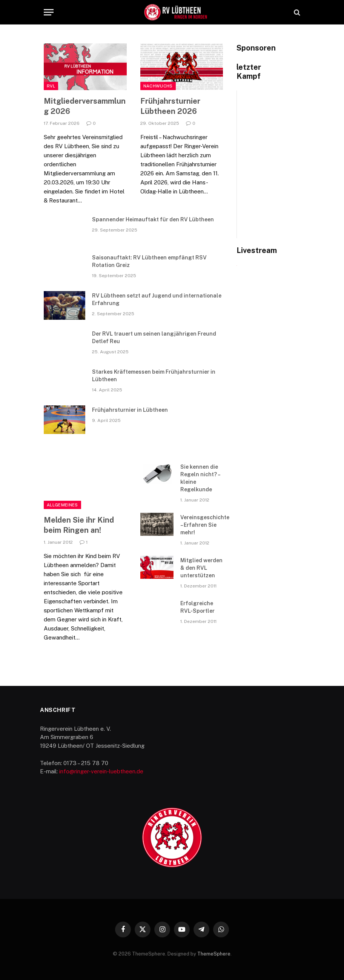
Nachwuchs (158, 86)
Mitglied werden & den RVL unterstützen (201, 568)
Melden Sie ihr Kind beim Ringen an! (79, 525)
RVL (51, 86)
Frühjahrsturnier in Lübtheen (130, 410)
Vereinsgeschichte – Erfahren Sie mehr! (205, 525)
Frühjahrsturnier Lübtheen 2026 (170, 106)
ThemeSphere (214, 954)
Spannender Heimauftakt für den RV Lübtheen (153, 219)
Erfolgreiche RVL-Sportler (197, 607)
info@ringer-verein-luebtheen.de (101, 771)
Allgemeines (62, 505)
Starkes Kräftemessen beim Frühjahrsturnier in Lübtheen (154, 376)
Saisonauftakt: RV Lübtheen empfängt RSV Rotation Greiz (149, 261)
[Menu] (49, 12)
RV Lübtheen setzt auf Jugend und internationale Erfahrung (157, 299)
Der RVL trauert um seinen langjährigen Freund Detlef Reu (154, 337)
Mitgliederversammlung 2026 (85, 106)
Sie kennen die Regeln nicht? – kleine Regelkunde (200, 478)
